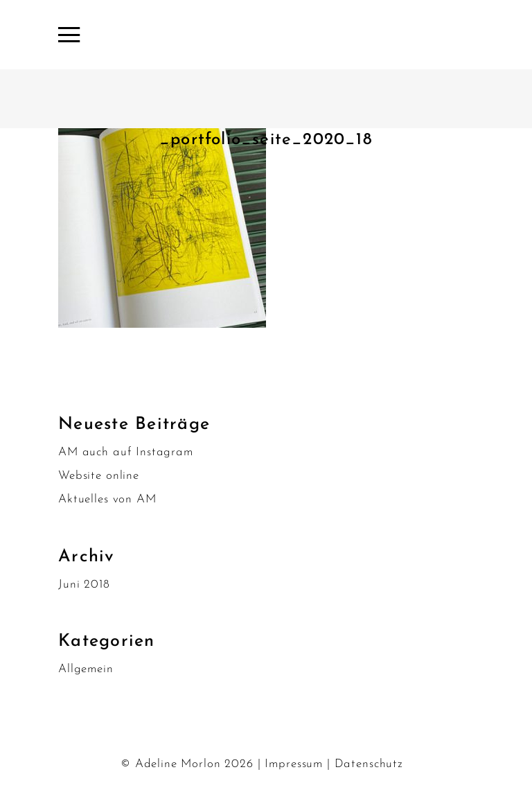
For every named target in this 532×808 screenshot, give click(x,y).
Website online (99, 476)
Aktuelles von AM (107, 499)
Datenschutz (369, 764)
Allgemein (86, 669)
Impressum (294, 764)
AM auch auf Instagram (126, 452)
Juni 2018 (84, 585)
